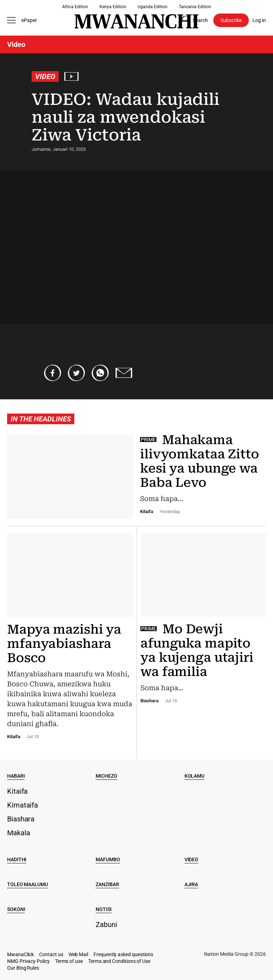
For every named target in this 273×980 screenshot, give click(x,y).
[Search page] (193, 20)
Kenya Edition (113, 7)
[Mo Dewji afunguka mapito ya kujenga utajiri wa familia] (201, 618)
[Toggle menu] (12, 20)
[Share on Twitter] (76, 373)
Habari (16, 776)
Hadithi (17, 859)
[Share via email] (124, 373)
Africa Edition (75, 7)
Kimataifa (23, 805)
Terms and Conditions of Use (119, 961)
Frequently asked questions (123, 954)
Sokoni (16, 909)
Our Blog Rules (23, 968)
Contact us (51, 954)
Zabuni (106, 925)
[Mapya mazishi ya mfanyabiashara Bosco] (72, 636)
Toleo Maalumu (28, 884)
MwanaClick (20, 954)
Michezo (106, 776)
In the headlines (41, 419)
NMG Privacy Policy (28, 961)
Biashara (21, 819)
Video (45, 76)
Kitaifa (17, 791)
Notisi (103, 909)
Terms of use (69, 961)
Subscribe (231, 20)
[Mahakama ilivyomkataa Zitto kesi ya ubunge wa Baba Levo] (136, 481)
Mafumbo (108, 859)
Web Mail (78, 954)
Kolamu (194, 776)
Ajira (191, 884)
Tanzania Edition (195, 7)
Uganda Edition (152, 7)
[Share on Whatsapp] (100, 373)
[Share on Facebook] (53, 373)
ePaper (29, 20)
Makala (18, 833)
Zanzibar (107, 884)
